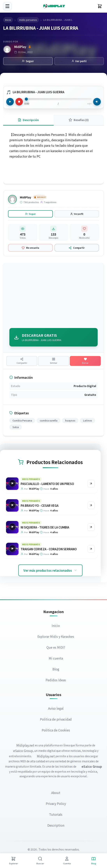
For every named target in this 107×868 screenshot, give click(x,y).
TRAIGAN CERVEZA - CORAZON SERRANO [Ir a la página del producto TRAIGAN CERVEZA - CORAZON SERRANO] (49, 550)
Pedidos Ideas (56, 681)
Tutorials (56, 815)
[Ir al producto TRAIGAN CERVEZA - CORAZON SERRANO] (91, 550)
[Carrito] (100, 6)
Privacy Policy (56, 804)
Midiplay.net (25, 746)
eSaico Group (23, 752)
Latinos (88, 422)
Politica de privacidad (56, 720)
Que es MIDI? (56, 648)
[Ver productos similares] (53, 362)
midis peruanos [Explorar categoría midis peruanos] (31, 480)
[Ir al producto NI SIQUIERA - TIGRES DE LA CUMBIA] (91, 528)
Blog (56, 670)
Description (56, 826)
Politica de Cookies (56, 731)
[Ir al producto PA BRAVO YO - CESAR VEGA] (91, 507)
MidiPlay (21, 47)
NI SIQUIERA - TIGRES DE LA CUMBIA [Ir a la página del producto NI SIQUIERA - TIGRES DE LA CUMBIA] (45, 528)
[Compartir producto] (22, 362)
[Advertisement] (53, 296)
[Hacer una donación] (85, 362)
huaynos (70, 422)
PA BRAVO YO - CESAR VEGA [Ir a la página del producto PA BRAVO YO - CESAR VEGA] (39, 507)
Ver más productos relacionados (50, 571)
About (56, 794)
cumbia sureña (49, 422)
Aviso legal (56, 709)
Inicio (56, 626)
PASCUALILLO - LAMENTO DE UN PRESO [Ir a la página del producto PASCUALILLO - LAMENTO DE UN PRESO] (47, 485)
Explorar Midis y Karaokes (56, 637)
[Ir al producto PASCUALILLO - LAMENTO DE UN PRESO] (91, 485)
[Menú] (7, 6)
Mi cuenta (56, 659)
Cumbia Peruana (22, 422)
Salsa (16, 428)
